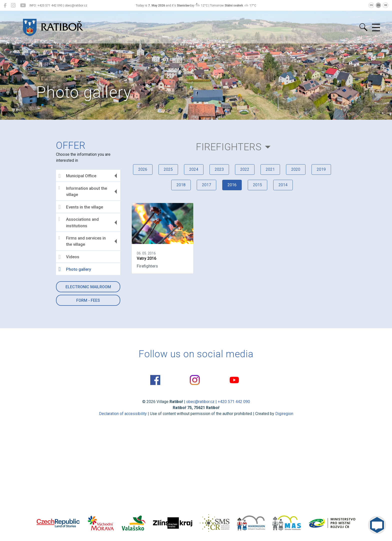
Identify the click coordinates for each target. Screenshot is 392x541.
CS (371, 5)
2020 (296, 169)
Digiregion (284, 414)
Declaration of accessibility (123, 414)
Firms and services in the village (82, 241)
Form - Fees (88, 300)
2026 (143, 169)
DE (386, 5)
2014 (283, 185)
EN (378, 5)
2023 (219, 169)
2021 (270, 169)
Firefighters (229, 147)
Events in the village (81, 207)
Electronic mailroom (88, 287)
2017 (206, 185)
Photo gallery (75, 269)
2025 (168, 169)
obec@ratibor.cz (200, 402)
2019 (321, 169)
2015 (257, 185)
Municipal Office (77, 176)
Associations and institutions (79, 222)
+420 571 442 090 (234, 402)
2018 (181, 185)
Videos (69, 257)
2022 (245, 169)
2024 (194, 169)
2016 (232, 185)
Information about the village (83, 191)
